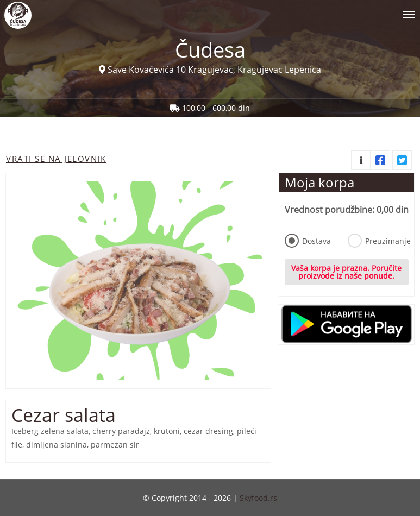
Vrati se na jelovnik (56, 159)
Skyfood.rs (258, 498)
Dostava (308, 241)
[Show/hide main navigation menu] (210, 10)
